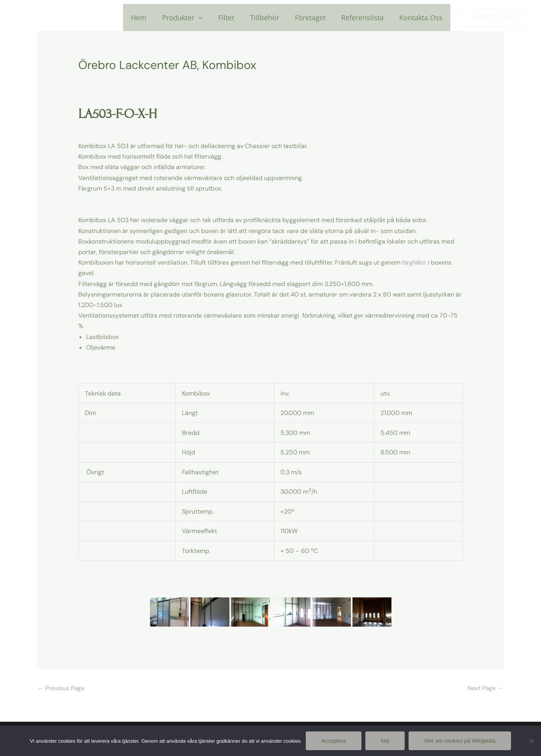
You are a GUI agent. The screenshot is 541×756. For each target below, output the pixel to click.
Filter (233, 18)
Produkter (191, 18)
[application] (207, 18)
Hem (149, 18)
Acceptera (334, 741)
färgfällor (415, 262)
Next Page (485, 688)
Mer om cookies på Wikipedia (460, 741)
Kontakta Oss (422, 18)
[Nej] (531, 741)
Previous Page (62, 688)
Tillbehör (270, 18)
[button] (493, 18)
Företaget (314, 18)
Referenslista (365, 18)
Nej (385, 741)
